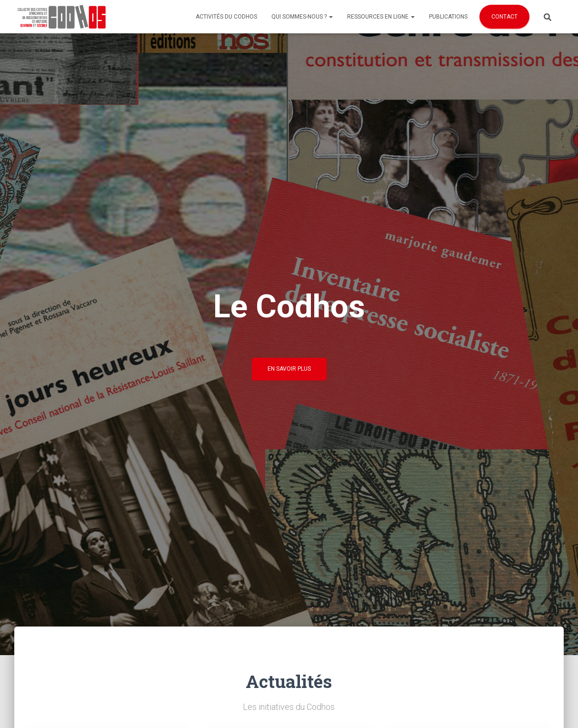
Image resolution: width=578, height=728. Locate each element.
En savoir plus (289, 369)
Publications (448, 17)
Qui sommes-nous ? (302, 17)
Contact (504, 17)
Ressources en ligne (381, 17)
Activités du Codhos (226, 17)
